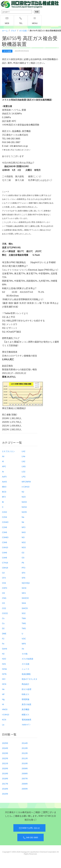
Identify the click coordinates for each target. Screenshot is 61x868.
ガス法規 (23, 30)
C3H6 (5, 532)
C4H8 (5, 558)
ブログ (13, 30)
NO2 (24, 542)
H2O (4, 659)
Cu (3, 623)
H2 (3, 654)
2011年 (25, 758)
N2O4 (24, 507)
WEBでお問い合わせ (29, 828)
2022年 (5, 758)
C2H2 (5, 512)
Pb (23, 563)
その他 (25, 654)
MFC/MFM (26, 482)
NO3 (24, 547)
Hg (3, 699)
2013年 (25, 748)
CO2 (4, 608)
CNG (4, 598)
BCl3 (4, 492)
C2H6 (5, 527)
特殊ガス (26, 694)
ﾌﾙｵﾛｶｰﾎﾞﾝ (26, 725)
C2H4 (5, 517)
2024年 (5, 748)
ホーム (5, 30)
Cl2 (3, 593)
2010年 (25, 763)
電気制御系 (26, 719)
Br (3, 502)
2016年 (5, 789)
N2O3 (24, 502)
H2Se (4, 669)
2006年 (25, 784)
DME (4, 633)
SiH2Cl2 (25, 598)
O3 (23, 558)
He (3, 689)
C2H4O (5, 522)
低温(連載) (26, 674)
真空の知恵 (26, 704)
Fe (3, 644)
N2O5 (24, 512)
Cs (3, 618)
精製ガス (26, 714)
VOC (24, 639)
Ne (23, 522)
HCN (4, 684)
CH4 (4, 583)
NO (23, 537)
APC (4, 466)
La (3, 725)
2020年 (5, 768)
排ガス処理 (26, 689)
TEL (21, 21)
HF (3, 694)
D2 (3, 628)
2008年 (25, 773)
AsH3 (4, 482)
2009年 (25, 768)
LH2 (23, 451)
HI (3, 704)
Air (3, 456)
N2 (23, 492)
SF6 (23, 578)
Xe (23, 649)
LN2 (23, 461)
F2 (3, 639)
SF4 (23, 573)
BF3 (4, 497)
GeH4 (5, 649)
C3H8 (5, 542)
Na (23, 517)
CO (3, 603)
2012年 (25, 753)
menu (35, 21)
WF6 (24, 644)
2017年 (5, 784)
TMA (24, 618)
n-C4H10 (26, 487)
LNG (24, 466)
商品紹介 (26, 684)
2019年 (5, 773)
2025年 (5, 743)
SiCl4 (24, 588)
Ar (3, 471)
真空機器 (26, 709)
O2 (23, 552)
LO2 (23, 471)
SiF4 (24, 593)
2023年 (5, 753)
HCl (4, 679)
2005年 (25, 789)
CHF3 (5, 588)
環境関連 (26, 699)
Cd (3, 573)
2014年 (25, 743)
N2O (24, 497)
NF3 (23, 527)
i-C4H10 (6, 714)
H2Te (4, 674)
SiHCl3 (25, 608)
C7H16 (5, 563)
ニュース (26, 669)
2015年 (5, 794)
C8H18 (5, 568)
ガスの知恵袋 (27, 659)
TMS (24, 628)
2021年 (5, 763)
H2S (4, 664)
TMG (24, 623)
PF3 (23, 568)
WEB (7, 21)
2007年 (25, 778)
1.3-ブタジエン (8, 451)
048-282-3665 (30, 838)
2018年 (5, 778)
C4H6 (5, 552)
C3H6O (5, 537)
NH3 (24, 532)
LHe (23, 456)
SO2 (24, 613)
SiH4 (24, 603)
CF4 (4, 578)
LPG (24, 477)
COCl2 (5, 613)
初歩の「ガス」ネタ (29, 679)
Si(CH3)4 (26, 583)
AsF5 (4, 477)
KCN (4, 719)
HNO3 (5, 709)
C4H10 (5, 547)
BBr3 (4, 487)
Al (3, 461)
